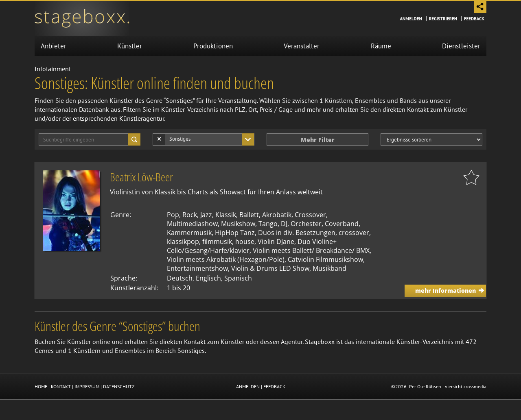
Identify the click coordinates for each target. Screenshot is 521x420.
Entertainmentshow (197, 268)
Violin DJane (276, 242)
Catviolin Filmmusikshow (325, 259)
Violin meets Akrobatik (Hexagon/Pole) (226, 259)
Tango (268, 224)
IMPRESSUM (87, 386)
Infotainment (53, 69)
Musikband (329, 268)
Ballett (249, 215)
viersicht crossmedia (466, 386)
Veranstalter (302, 46)
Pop (173, 215)
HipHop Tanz (235, 233)
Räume (381, 46)
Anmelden (411, 19)
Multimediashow (192, 224)
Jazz (206, 215)
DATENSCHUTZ (119, 386)
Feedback (474, 19)
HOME (41, 386)
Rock (190, 215)
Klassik (226, 215)
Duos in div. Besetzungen (297, 233)
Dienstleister (461, 46)
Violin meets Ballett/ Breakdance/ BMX (311, 250)
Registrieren (443, 19)
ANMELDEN (248, 386)
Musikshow (238, 224)
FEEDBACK (274, 386)
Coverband (342, 224)
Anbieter (54, 46)
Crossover (310, 215)
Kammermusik (189, 233)
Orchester (306, 224)
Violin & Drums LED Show (270, 268)
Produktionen (213, 46)
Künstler (130, 46)
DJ (284, 224)
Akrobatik (277, 215)
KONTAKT (61, 386)
